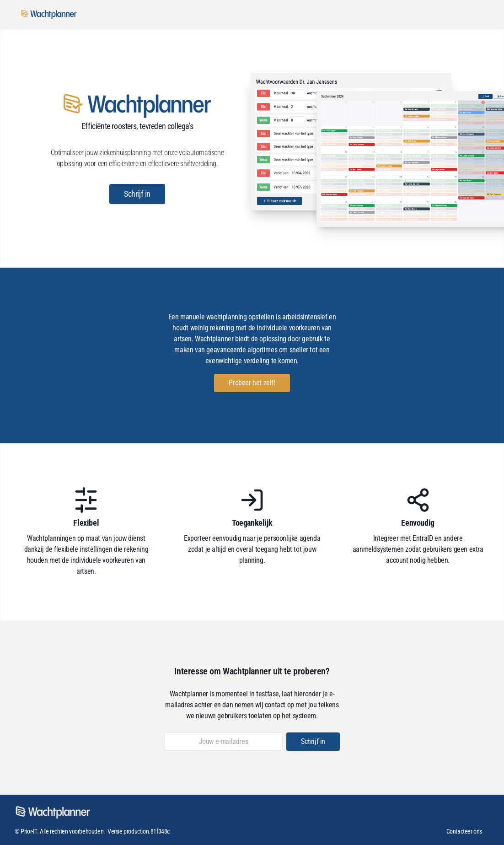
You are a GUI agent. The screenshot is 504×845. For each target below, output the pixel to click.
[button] (137, 194)
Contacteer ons (464, 831)
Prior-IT (29, 831)
